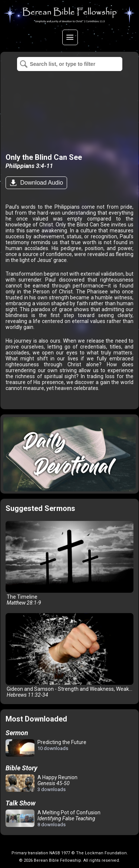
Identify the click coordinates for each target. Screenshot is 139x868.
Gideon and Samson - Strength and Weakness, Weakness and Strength (71, 655)
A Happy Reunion (42, 783)
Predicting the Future (46, 748)
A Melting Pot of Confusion (53, 818)
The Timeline (69, 563)
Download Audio (41, 183)
